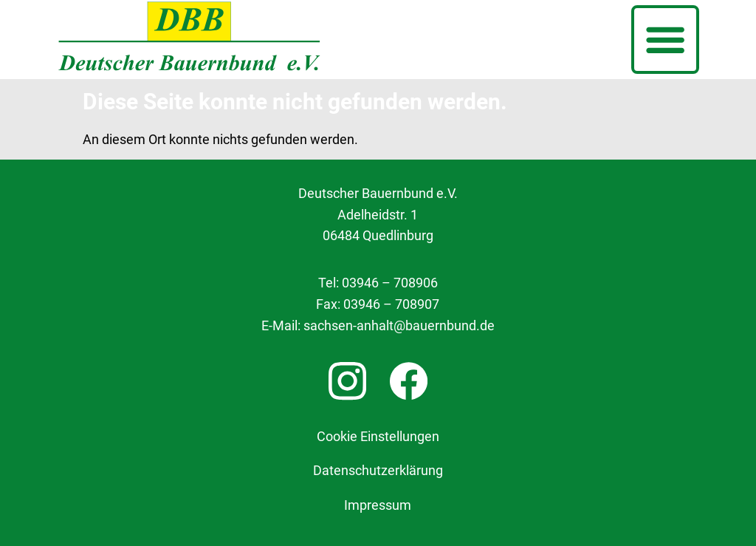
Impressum (378, 505)
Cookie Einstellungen (378, 437)
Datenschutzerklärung (378, 471)
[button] (665, 39)
